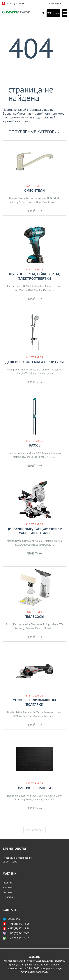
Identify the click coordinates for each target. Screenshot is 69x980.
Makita (11, 286)
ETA (61, 624)
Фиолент (38, 716)
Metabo (49, 286)
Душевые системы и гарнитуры (35, 362)
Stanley (38, 290)
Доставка (8, 892)
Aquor (21, 453)
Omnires (46, 370)
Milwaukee (38, 286)
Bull (16, 290)
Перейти (34, 211)
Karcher (46, 453)
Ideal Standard (39, 373)
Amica (51, 796)
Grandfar (12, 453)
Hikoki (33, 545)
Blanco (13, 198)
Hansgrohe (40, 198)
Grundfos (56, 453)
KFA (59, 370)
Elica (46, 799)
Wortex (23, 290)
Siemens (38, 799)
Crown (58, 286)
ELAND (41, 457)
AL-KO (50, 457)
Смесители (34, 190)
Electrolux (37, 624)
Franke (21, 198)
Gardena (30, 453)
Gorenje (43, 796)
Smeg (29, 799)
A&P (38, 453)
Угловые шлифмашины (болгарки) (34, 702)
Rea (38, 370)
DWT (31, 290)
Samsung (19, 628)
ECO (34, 457)
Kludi (56, 198)
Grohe (29, 198)
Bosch (19, 286)
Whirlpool (32, 796)
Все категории (34, 830)
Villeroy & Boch (18, 202)
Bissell (48, 628)
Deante (46, 202)
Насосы (34, 445)
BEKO (59, 796)
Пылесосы (34, 616)
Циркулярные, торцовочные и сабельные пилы (35, 531)
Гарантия (7, 883)
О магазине (9, 897)
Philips (47, 624)
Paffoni (38, 202)
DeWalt (27, 286)
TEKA (50, 198)
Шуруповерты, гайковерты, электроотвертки (35, 276)
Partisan (48, 290)
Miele (55, 624)
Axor (54, 202)
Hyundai (27, 457)
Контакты (8, 887)
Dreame (30, 628)
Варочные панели (34, 788)
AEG (52, 799)
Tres (30, 202)
